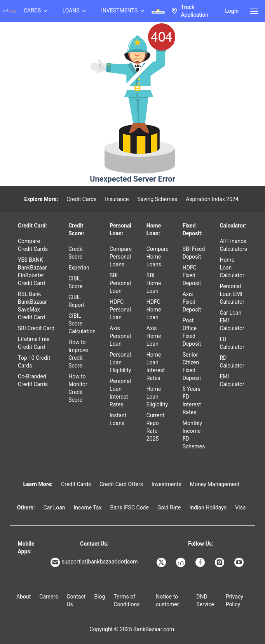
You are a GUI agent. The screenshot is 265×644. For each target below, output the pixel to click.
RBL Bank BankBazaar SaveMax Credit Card (32, 306)
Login (232, 11)
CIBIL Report (77, 301)
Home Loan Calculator (232, 268)
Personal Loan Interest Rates (120, 393)
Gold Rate (169, 507)
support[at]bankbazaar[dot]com (94, 562)
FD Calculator (232, 343)
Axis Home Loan (154, 336)
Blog (99, 597)
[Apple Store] (31, 571)
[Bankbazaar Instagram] (220, 562)
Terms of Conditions (126, 600)
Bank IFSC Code (129, 507)
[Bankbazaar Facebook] (201, 562)
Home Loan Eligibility (157, 397)
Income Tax (88, 507)
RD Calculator (232, 362)
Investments (166, 484)
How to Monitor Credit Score (78, 388)
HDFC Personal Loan (120, 310)
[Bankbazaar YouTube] (240, 562)
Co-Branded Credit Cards (33, 380)
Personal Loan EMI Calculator (232, 294)
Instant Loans (118, 419)
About (24, 597)
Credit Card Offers (121, 484)
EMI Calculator (232, 380)
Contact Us (76, 600)
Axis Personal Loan (120, 336)
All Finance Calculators (233, 245)
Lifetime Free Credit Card (34, 343)
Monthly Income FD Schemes (194, 435)
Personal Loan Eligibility (120, 362)
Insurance (117, 199)
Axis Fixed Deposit (192, 302)
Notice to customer (167, 600)
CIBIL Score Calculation (82, 324)
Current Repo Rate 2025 (155, 427)
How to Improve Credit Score (78, 354)
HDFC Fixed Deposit (192, 275)
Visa (240, 507)
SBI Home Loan (154, 283)
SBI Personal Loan (120, 283)
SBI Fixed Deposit (194, 253)
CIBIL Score (75, 282)
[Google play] (21, 571)
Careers (49, 597)
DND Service (205, 600)
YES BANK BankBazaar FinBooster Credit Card (32, 271)
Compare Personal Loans (121, 257)
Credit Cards (81, 199)
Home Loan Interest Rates (156, 366)
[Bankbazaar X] (162, 562)
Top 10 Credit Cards (34, 362)
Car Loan (54, 507)
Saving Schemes (157, 199)
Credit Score (76, 253)
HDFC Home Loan (154, 310)
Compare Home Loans (158, 257)
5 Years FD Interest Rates (192, 401)
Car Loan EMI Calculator (232, 320)
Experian (79, 268)
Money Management (215, 484)
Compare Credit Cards (33, 245)
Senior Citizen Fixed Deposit (192, 366)
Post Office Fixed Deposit (192, 332)
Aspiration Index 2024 (212, 199)
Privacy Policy (234, 600)
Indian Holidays (208, 507)
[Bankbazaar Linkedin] (181, 562)
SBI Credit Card (36, 328)
